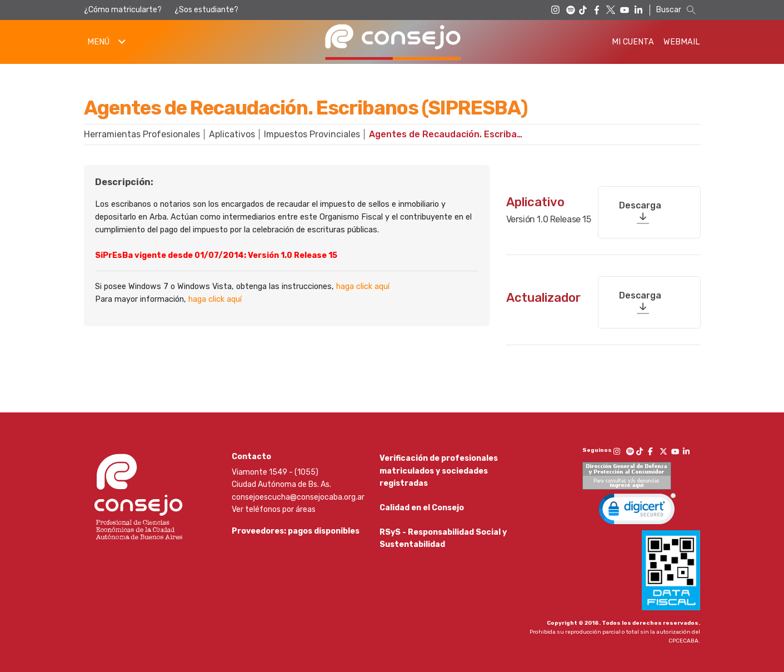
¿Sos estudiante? (206, 10)
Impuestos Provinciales (312, 134)
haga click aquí (363, 287)
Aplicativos (232, 134)
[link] (637, 506)
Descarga (640, 200)
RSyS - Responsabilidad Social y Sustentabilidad (443, 540)
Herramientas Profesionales (142, 134)
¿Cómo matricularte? (123, 10)
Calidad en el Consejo (422, 506)
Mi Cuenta (633, 42)
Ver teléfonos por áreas (274, 504)
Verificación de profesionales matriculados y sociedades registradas (439, 465)
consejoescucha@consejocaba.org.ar (298, 492)
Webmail (682, 42)
